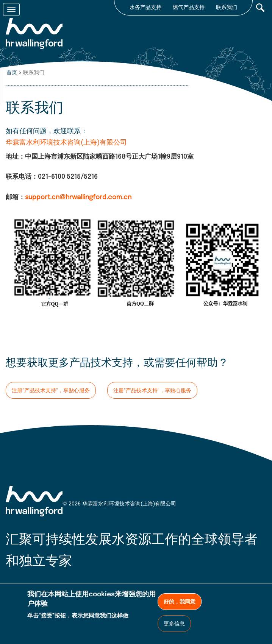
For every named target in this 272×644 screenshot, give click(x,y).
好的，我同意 (180, 602)
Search (260, 8)
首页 (12, 73)
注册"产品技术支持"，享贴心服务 (51, 391)
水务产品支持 (145, 8)
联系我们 (227, 8)
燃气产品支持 (189, 8)
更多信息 (174, 624)
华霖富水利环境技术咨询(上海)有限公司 (66, 143)
